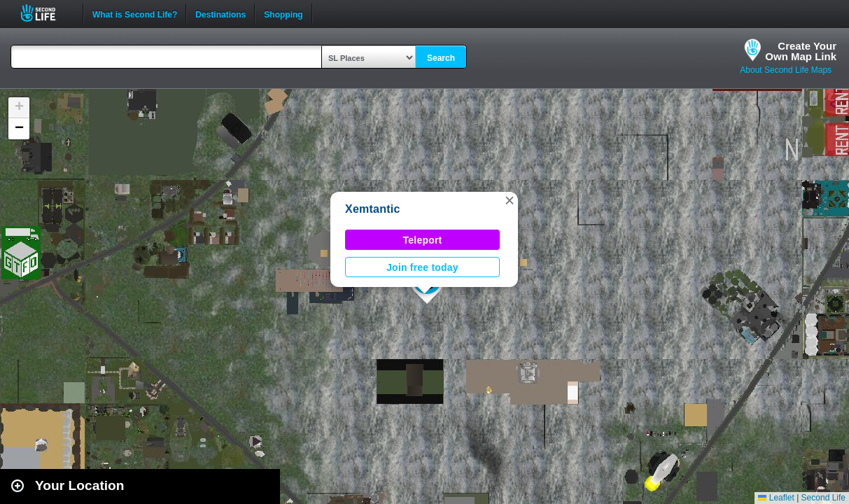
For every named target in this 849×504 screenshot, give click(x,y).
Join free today (422, 267)
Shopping (283, 13)
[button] (510, 200)
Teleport (423, 240)
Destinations (220, 13)
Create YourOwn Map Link (801, 51)
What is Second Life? (135, 13)
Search (441, 58)
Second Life (46, 13)
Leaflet (776, 498)
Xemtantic (373, 209)
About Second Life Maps (786, 70)
